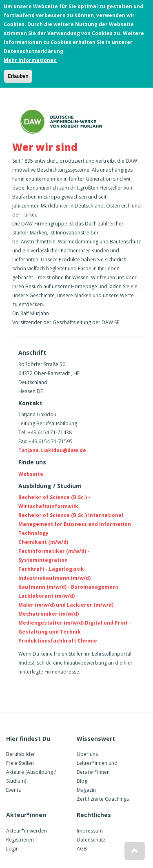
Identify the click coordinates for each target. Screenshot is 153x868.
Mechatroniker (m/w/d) (49, 614)
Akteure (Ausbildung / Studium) (31, 776)
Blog (82, 781)
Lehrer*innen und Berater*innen (97, 768)
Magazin (86, 790)
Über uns (87, 754)
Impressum (90, 831)
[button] (135, 851)
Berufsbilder (21, 754)
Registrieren (20, 840)
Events (13, 790)
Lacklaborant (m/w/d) (47, 596)
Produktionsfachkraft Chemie (58, 641)
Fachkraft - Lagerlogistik (51, 569)
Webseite (31, 474)
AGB (82, 849)
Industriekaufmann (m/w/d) (54, 578)
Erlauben (18, 74)
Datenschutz (91, 840)
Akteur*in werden (27, 831)
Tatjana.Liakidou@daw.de (52, 450)
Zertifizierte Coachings (103, 799)
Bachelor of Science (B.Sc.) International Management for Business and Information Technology (75, 524)
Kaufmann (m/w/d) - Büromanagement (68, 587)
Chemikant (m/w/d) (43, 542)
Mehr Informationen (30, 58)
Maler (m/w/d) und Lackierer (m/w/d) (66, 605)
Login (12, 849)
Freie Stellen (20, 763)
